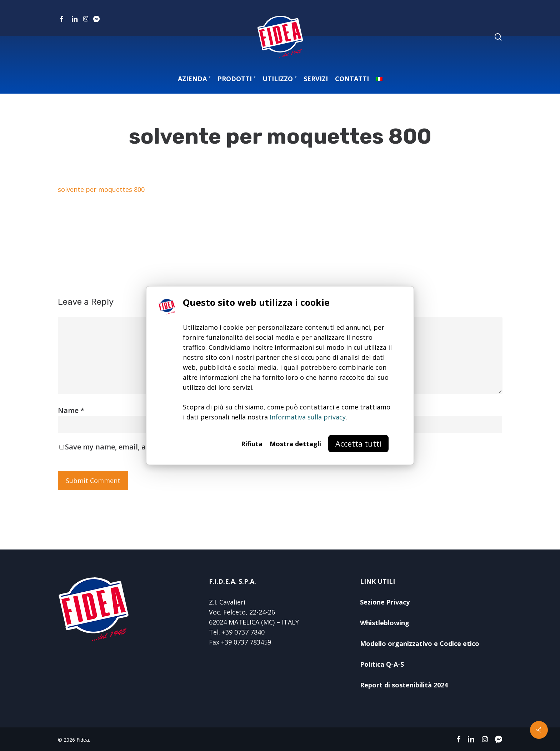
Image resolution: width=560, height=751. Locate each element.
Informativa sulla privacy (308, 417)
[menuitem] (379, 79)
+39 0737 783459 (246, 642)
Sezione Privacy (385, 602)
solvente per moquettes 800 (101, 189)
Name (71, 410)
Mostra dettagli (295, 443)
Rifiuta (252, 443)
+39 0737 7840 (243, 632)
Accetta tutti (358, 443)
